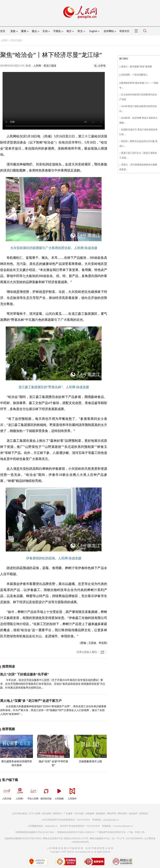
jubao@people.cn (111, 820)
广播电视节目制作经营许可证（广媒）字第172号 (121, 832)
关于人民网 (35, 814)
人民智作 (72, 793)
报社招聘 (47, 814)
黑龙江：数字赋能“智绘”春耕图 (137, 67)
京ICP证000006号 (134, 838)
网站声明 (112, 814)
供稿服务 (90, 814)
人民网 (4, 40)
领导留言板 (46, 793)
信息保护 (133, 814)
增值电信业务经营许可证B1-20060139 (76, 832)
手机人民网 (33, 793)
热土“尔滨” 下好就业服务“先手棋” (25, 674)
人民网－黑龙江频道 (45, 66)
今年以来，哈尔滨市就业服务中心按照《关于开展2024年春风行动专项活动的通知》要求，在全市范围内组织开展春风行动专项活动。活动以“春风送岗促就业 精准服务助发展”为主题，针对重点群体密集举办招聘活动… (53, 684)
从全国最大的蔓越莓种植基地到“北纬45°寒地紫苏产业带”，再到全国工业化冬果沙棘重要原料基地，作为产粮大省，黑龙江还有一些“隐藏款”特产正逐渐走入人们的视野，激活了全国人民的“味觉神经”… (53, 710)
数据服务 (101, 814)
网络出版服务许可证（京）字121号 (107, 838)
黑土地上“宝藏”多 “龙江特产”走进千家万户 (31, 701)
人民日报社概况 (19, 814)
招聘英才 (57, 814)
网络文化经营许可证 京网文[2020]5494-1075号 (66, 838)
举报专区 (124, 31)
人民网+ (20, 793)
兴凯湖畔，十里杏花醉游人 (134, 75)
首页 (3, 31)
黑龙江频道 (16, 40)
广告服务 (68, 814)
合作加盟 (79, 814)
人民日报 (7, 793)
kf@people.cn (51, 826)
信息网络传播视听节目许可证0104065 (23, 838)
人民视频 (59, 793)
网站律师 (122, 814)
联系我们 (144, 814)
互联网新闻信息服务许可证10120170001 (35, 832)
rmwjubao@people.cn (123, 826)
